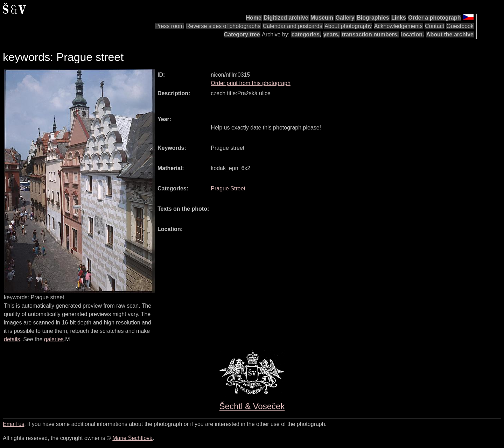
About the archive (450, 34)
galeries (54, 339)
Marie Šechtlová (132, 438)
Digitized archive (286, 18)
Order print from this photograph (251, 83)
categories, (306, 34)
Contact (435, 26)
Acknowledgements (398, 26)
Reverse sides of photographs (223, 26)
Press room (170, 26)
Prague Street (228, 188)
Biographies (373, 18)
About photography (348, 26)
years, (331, 34)
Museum (322, 18)
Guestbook (460, 26)
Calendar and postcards (293, 26)
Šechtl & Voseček (252, 406)
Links (399, 18)
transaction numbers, (370, 34)
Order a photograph (434, 18)
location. (413, 34)
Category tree (242, 34)
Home (254, 18)
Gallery (345, 18)
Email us (13, 424)
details (12, 339)
